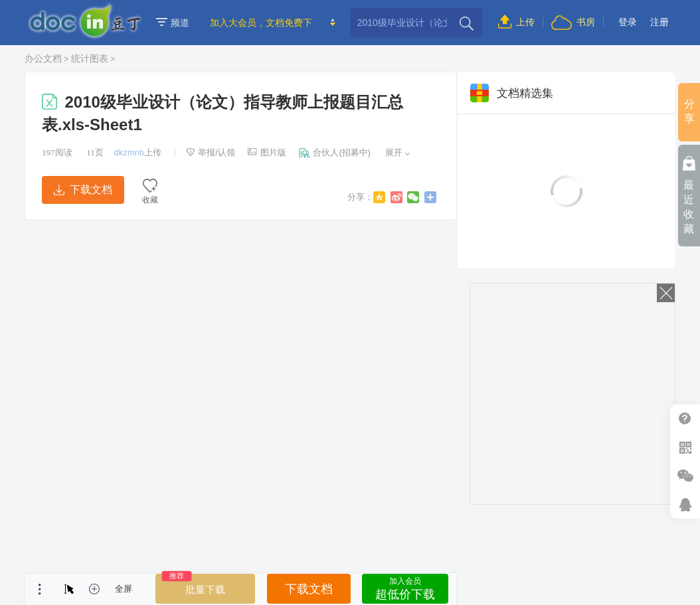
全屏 (124, 589)
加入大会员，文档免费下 (261, 23)
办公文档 (43, 58)
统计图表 (90, 58)
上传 (516, 22)
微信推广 (685, 476)
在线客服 (685, 504)
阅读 (57, 152)
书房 (573, 22)
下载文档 (83, 190)
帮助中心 (685, 419)
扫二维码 (685, 447)
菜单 (40, 589)
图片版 (267, 152)
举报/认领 (211, 152)
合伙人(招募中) (335, 152)
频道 (173, 23)
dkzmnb (130, 152)
